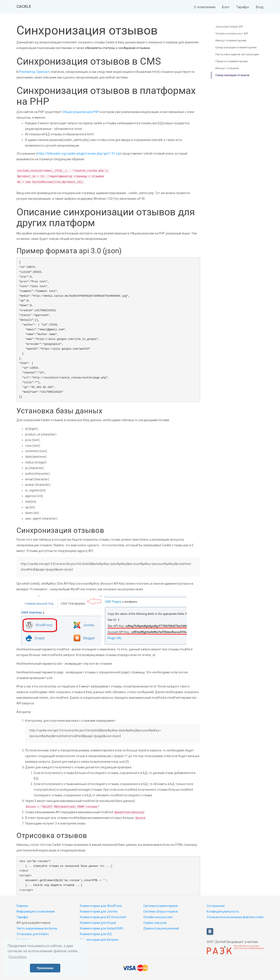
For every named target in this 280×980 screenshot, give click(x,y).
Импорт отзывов (227, 68)
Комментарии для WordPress (101, 906)
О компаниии (205, 7)
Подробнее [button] (17, 957)
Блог (226, 7)
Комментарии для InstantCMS (102, 928)
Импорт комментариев (231, 40)
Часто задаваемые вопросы (37, 928)
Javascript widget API (229, 27)
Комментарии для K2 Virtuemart (103, 917)
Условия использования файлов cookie (235, 917)
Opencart (43, 72)
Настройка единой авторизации (237, 54)
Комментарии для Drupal (98, 923)
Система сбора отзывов (161, 911)
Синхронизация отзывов (232, 75)
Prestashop (27, 72)
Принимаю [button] (45, 968)
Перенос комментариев (232, 61)
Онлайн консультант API (232, 34)
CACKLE (24, 6)
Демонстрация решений (161, 928)
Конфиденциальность (223, 911)
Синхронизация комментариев (236, 47)
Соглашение (216, 906)
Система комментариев (161, 906)
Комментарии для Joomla (99, 911)
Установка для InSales (33, 934)
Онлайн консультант (158, 917)
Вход (260, 7)
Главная (22, 906)
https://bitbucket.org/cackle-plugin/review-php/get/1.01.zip (79, 154)
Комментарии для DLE (96, 934)
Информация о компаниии (36, 911)
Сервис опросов (155, 923)
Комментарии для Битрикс (99, 940)
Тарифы (243, 7)
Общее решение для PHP (81, 112)
